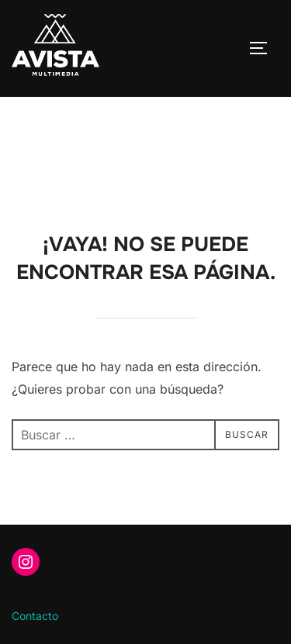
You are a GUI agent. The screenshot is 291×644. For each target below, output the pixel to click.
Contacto (35, 616)
